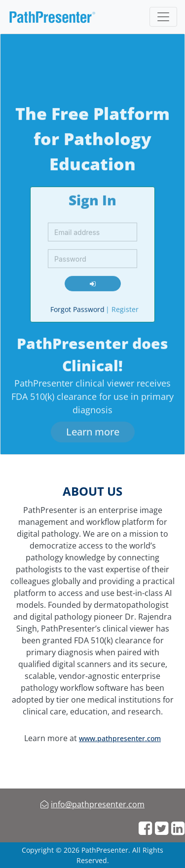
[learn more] (93, 430)
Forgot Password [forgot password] (77, 307)
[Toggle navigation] (163, 17)
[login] (93, 282)
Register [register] (122, 307)
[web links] (145, 829)
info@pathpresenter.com (98, 804)
